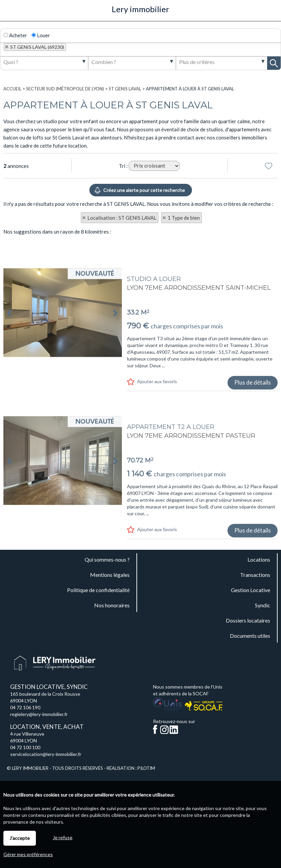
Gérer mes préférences (28, 854)
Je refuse (63, 837)
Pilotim (146, 768)
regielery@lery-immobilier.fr (39, 714)
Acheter (15, 35)
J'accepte (20, 838)
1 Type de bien (184, 218)
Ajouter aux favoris (157, 459)
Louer (41, 35)
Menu (9, 13)
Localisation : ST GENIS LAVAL (122, 218)
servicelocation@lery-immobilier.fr (46, 754)
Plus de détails (253, 460)
